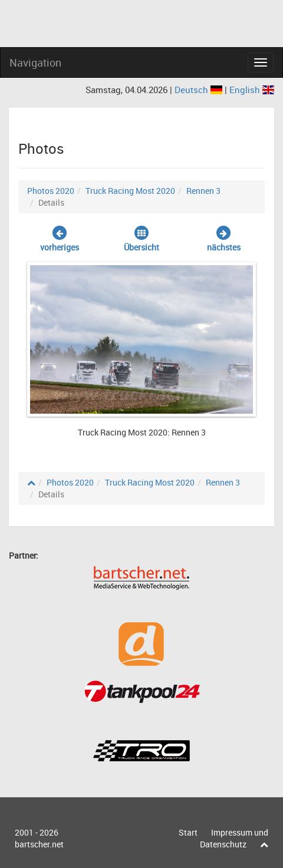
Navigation (35, 62)
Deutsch (200, 90)
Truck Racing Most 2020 (130, 191)
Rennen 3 (203, 191)
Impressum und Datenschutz (234, 838)
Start (188, 832)
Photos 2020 (51, 191)
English (252, 90)
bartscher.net (39, 844)
